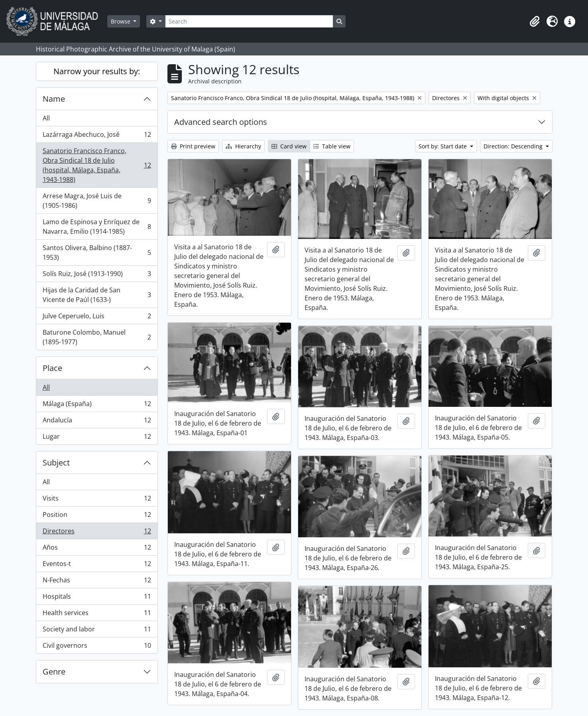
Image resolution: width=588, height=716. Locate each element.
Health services (97, 614)
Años (97, 549)
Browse (121, 21)
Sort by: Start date (443, 146)
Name (54, 99)
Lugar (97, 438)
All (46, 118)
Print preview (193, 146)
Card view (289, 146)
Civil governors (97, 647)
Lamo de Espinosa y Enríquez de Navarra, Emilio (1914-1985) (97, 227)
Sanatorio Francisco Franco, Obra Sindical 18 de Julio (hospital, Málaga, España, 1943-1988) (97, 165)
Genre (54, 672)
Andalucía (97, 422)
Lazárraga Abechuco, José (97, 136)
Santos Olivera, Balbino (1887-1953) (97, 252)
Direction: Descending (514, 146)
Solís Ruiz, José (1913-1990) (97, 275)
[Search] (249, 21)
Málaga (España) (97, 405)
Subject (56, 463)
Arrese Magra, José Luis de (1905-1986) (97, 201)
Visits (97, 500)
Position (97, 516)
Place (52, 368)
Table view (332, 146)
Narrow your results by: (97, 71)
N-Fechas (97, 582)
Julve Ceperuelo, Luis (97, 318)
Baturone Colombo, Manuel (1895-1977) (97, 337)
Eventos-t (97, 565)
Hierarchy (243, 146)
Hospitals (97, 598)
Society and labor (97, 631)
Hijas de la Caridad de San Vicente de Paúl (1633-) (97, 295)
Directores (97, 533)
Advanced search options (221, 122)
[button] (535, 22)
